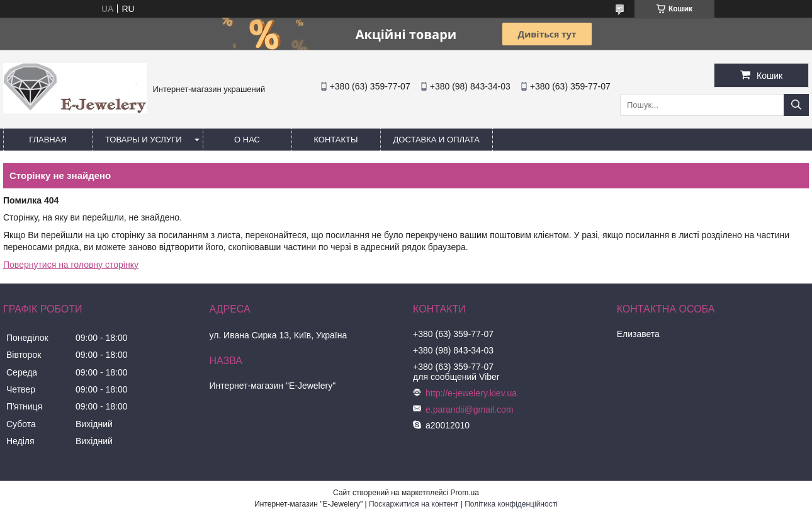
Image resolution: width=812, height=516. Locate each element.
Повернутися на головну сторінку (71, 265)
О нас (247, 140)
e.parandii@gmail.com (470, 410)
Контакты (336, 140)
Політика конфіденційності (511, 504)
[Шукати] (796, 105)
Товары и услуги (144, 140)
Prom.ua (465, 493)
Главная (48, 140)
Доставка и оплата (437, 140)
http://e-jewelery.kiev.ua (471, 393)
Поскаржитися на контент (414, 504)
